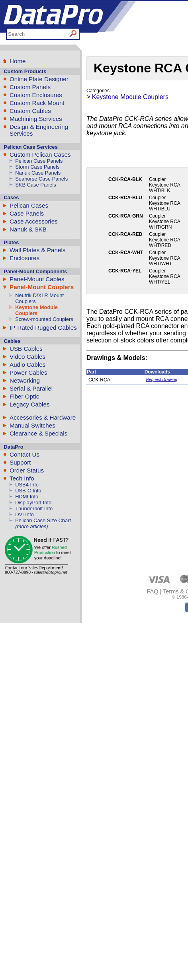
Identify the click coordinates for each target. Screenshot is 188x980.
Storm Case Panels (37, 167)
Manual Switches (32, 425)
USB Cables (26, 349)
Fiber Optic (24, 396)
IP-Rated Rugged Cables (43, 328)
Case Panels (27, 213)
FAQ (153, 591)
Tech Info (22, 478)
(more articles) (31, 526)
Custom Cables (30, 111)
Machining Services (36, 119)
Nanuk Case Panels (38, 173)
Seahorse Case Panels (41, 179)
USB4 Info (27, 485)
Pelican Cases (29, 205)
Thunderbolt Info (34, 508)
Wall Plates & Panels (37, 250)
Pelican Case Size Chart (43, 520)
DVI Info (24, 514)
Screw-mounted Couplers (44, 319)
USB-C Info (28, 491)
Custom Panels (30, 87)
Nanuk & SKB (28, 229)
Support (20, 462)
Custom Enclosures (36, 95)
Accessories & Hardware (43, 417)
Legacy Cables (29, 404)
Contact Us (24, 454)
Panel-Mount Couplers (42, 287)
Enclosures (24, 258)
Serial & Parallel (31, 388)
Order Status (27, 470)
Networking (25, 380)
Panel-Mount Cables (37, 279)
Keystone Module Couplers (36, 310)
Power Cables (28, 372)
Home (18, 61)
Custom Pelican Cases (40, 155)
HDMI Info (27, 497)
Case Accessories (34, 221)
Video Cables (27, 357)
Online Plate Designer (39, 79)
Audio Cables (27, 365)
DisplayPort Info (33, 503)
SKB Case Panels (36, 185)
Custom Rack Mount (37, 103)
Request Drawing (162, 380)
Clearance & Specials (38, 433)
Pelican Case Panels (39, 161)
